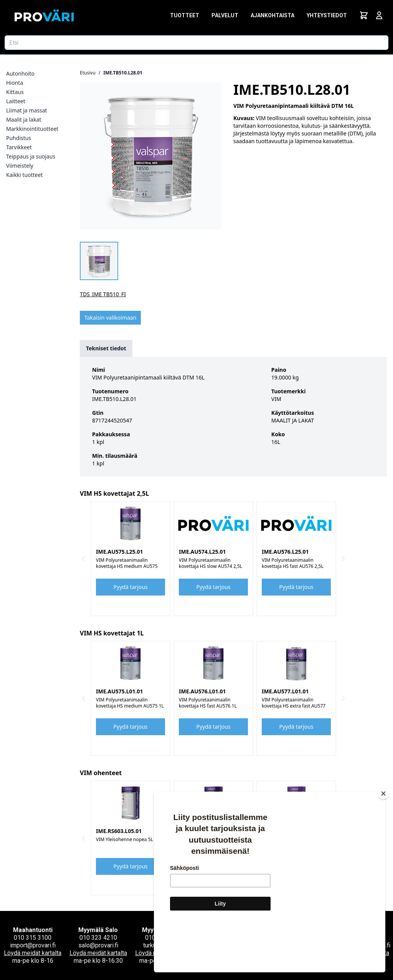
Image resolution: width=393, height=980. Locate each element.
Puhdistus (19, 138)
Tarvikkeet (19, 147)
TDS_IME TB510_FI (103, 294)
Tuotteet (185, 15)
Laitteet (16, 101)
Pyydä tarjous (131, 587)
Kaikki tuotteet (24, 175)
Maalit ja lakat (24, 120)
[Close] (383, 839)
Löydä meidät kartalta (33, 953)
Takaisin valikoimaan (110, 318)
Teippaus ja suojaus (31, 156)
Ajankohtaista (272, 15)
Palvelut (225, 15)
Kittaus (15, 92)
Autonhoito (20, 73)
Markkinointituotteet (32, 129)
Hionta (15, 83)
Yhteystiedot (327, 15)
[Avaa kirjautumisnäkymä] (379, 15)
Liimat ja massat (27, 110)
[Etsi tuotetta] (196, 43)
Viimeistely (20, 166)
